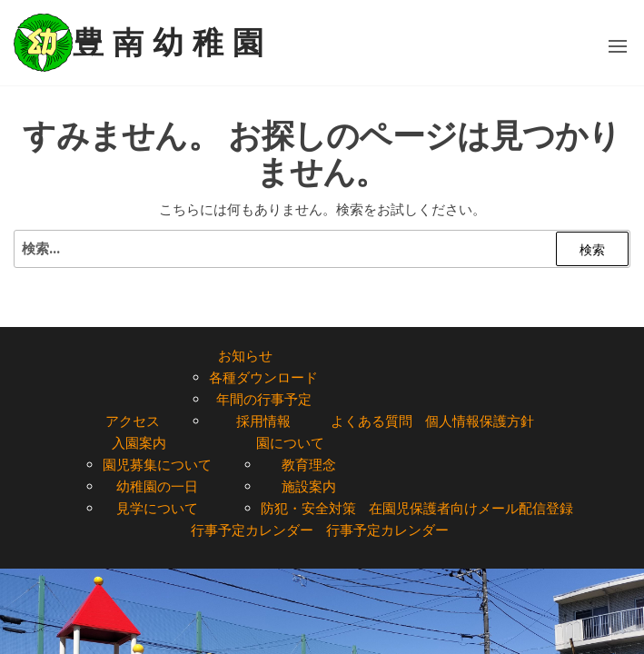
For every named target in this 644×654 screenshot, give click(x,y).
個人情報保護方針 (480, 421)
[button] (618, 46)
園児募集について (157, 465)
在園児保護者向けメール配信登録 (471, 508)
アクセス (133, 421)
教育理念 (309, 465)
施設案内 (309, 486)
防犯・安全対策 (308, 508)
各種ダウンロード (263, 377)
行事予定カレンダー (252, 530)
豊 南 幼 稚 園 (168, 43)
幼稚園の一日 (157, 486)
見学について (157, 508)
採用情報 (263, 421)
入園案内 (139, 443)
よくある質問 (372, 421)
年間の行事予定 (264, 399)
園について (290, 443)
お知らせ (245, 356)
